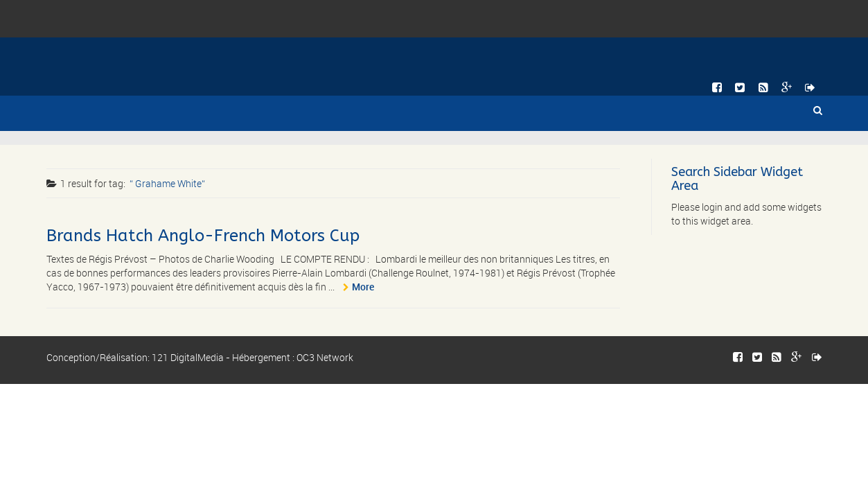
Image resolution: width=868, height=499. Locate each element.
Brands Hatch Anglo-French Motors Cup (203, 236)
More (363, 287)
